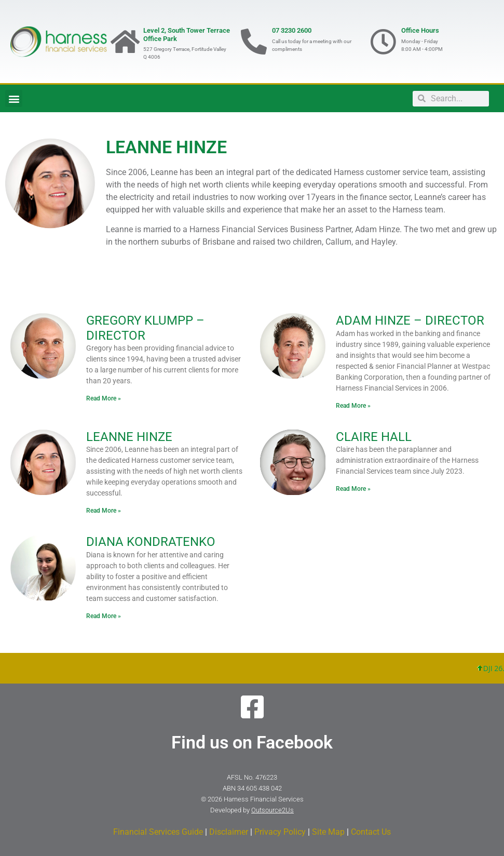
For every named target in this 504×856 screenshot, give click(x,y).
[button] (14, 98)
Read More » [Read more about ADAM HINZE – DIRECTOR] (353, 406)
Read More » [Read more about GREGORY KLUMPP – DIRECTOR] (104, 398)
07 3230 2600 (292, 30)
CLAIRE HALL (374, 437)
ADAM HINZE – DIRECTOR (410, 320)
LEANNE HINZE (129, 437)
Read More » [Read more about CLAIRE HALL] (353, 489)
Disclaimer (229, 832)
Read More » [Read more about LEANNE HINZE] (104, 511)
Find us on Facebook (252, 742)
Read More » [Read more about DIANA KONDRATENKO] (104, 616)
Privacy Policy (280, 832)
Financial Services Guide (158, 832)
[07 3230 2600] (254, 42)
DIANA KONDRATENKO (151, 542)
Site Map (328, 832)
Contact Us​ (371, 832)
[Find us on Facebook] (252, 707)
